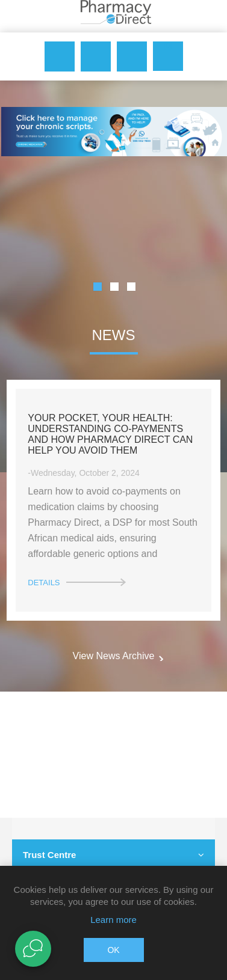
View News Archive (114, 656)
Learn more (113, 920)
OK (113, 950)
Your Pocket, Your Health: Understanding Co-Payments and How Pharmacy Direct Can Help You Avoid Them (110, 434)
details (44, 583)
